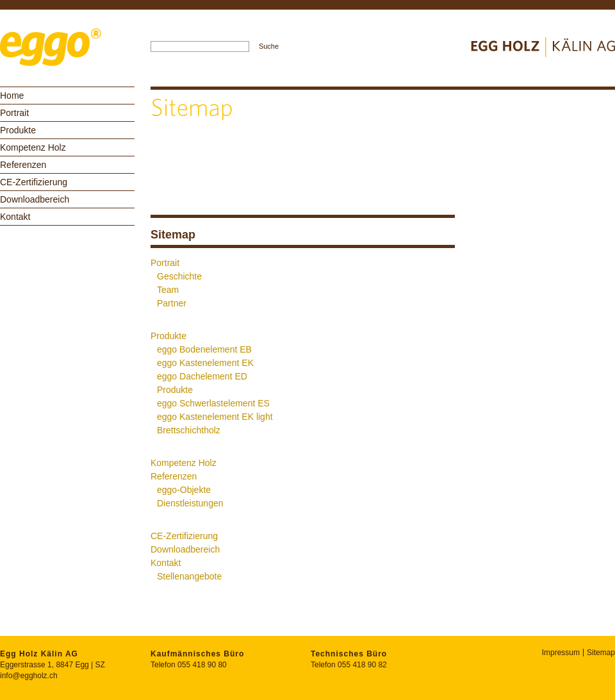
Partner (172, 303)
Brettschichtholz (189, 430)
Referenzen (23, 165)
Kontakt (15, 217)
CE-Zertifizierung (34, 182)
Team (168, 290)
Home (12, 96)
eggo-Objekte (184, 490)
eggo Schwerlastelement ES (213, 403)
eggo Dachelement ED (202, 376)
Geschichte (179, 276)
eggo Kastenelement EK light (215, 417)
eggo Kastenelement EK (205, 363)
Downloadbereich (35, 199)
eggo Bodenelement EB (204, 349)
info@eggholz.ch (29, 676)
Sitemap (601, 653)
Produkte (18, 130)
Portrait (14, 113)
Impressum (561, 653)
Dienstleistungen (190, 503)
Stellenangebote (189, 576)
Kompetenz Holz (33, 147)
